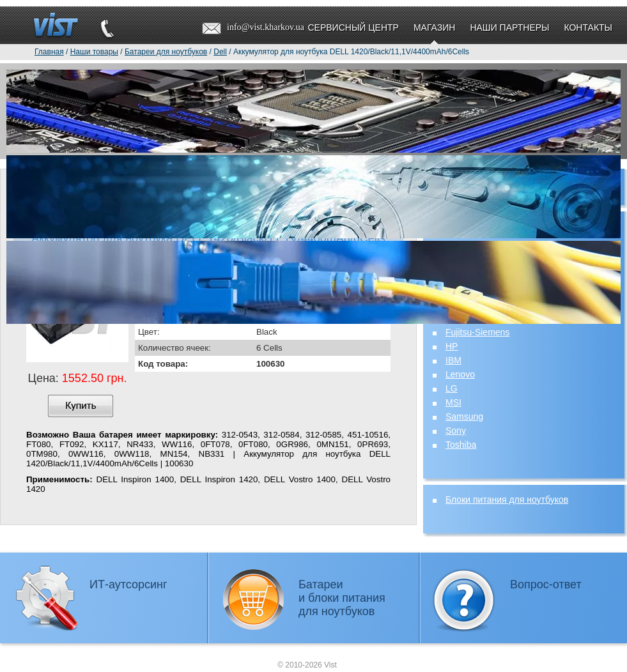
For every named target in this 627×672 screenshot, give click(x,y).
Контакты (588, 27)
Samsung (464, 416)
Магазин (434, 27)
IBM (453, 360)
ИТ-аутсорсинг (128, 584)
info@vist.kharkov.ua (266, 27)
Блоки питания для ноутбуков (507, 500)
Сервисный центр (353, 27)
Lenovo (460, 374)
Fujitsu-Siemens (477, 332)
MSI (453, 402)
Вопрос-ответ (546, 584)
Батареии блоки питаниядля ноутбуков (342, 598)
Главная (49, 52)
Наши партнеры (509, 27)
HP (452, 346)
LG (452, 388)
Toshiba (461, 445)
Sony (456, 431)
